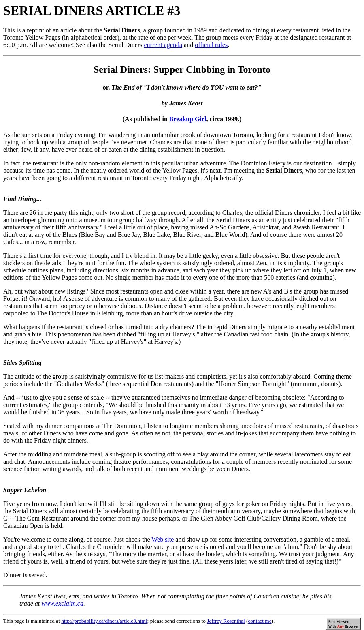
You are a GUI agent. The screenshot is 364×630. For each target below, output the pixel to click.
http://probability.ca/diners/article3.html (104, 621)
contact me (260, 621)
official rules (211, 45)
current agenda (163, 45)
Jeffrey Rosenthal (226, 621)
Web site (163, 539)
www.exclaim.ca (62, 603)
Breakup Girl (188, 119)
